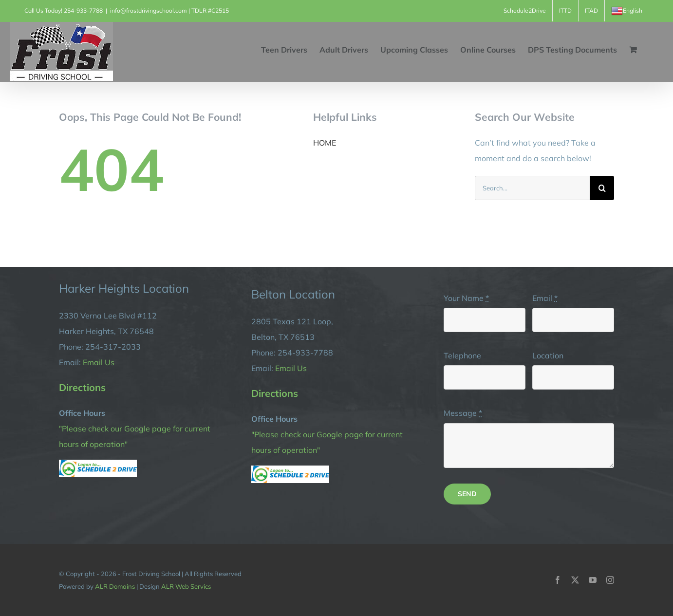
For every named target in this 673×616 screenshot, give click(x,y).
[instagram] (610, 580)
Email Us (99, 362)
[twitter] (575, 580)
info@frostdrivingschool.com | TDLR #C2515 (169, 10)
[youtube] (593, 580)
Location (548, 355)
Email (545, 298)
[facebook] (558, 580)
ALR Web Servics (186, 586)
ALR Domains (115, 586)
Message (463, 413)
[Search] (602, 188)
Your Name (466, 298)
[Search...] (532, 188)
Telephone (462, 355)
